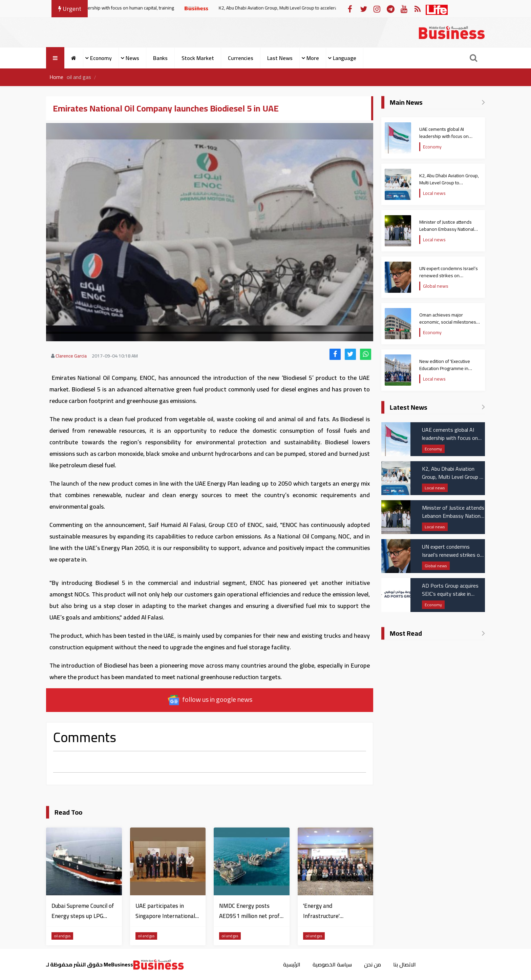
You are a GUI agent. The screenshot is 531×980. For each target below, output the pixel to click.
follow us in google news (210, 700)
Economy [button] (101, 58)
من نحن (373, 964)
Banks (160, 58)
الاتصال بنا (405, 964)
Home (56, 77)
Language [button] (345, 58)
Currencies (241, 58)
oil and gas (79, 77)
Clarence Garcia (71, 356)
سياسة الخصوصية (332, 964)
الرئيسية (292, 964)
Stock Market (198, 58)
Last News (280, 58)
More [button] (313, 58)
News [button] (132, 58)
